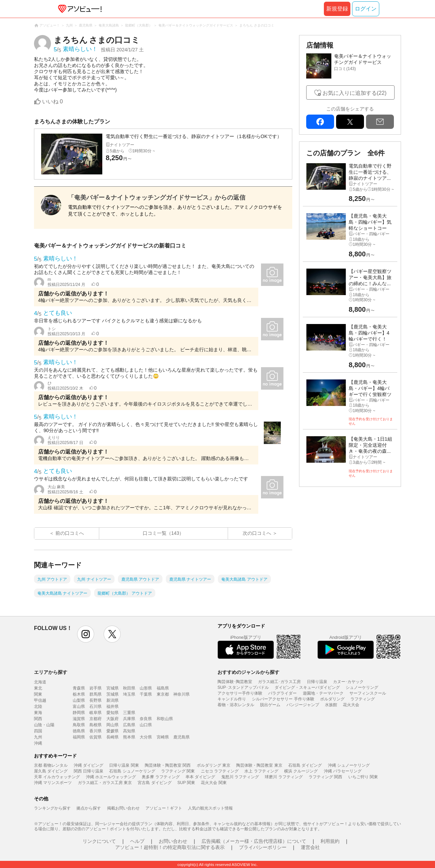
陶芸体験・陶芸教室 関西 (168, 765)
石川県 (95, 707)
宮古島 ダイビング (154, 783)
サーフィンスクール (368, 693)
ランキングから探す (52, 808)
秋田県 (129, 688)
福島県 (163, 688)
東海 (38, 713)
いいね (53, 101)
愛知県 (112, 713)
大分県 (146, 737)
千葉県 (146, 694)
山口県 (146, 725)
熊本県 (129, 737)
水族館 (331, 705)
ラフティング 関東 (178, 771)
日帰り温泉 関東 (124, 765)
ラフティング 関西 (325, 777)
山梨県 (79, 700)
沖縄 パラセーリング (343, 771)
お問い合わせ (173, 841)
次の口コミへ (257, 533)
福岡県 (79, 737)
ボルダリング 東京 (214, 765)
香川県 (95, 731)
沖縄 (38, 743)
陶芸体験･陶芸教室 (235, 682)
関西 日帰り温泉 (89, 771)
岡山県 (112, 725)
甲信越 (40, 700)
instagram (86, 634)
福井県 (112, 707)
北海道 (40, 682)
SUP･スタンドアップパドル (243, 687)
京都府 (95, 719)
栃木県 (79, 694)
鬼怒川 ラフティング (240, 777)
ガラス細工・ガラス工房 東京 (105, 783)
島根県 (95, 725)
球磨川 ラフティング (284, 777)
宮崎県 (163, 737)
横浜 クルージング (301, 771)
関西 (38, 719)
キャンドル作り (232, 699)
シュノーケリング (362, 687)
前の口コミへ (70, 533)
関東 (38, 694)
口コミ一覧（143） (163, 533)
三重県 (129, 713)
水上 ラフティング (261, 771)
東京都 (163, 694)
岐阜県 (95, 713)
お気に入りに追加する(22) (354, 93)
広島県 (129, 725)
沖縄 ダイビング (89, 765)
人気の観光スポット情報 (210, 808)
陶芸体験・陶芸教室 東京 (259, 765)
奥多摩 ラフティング (161, 777)
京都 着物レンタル (51, 765)
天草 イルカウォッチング (57, 777)
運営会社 (310, 847)
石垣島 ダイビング (305, 765)
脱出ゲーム (270, 705)
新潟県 (112, 700)
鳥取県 (79, 725)
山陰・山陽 (44, 725)
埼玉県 (129, 694)
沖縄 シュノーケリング (349, 765)
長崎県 (112, 737)
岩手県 (95, 688)
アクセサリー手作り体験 (240, 693)
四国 (38, 731)
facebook (320, 122)
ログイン (366, 9)
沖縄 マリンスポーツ (53, 783)
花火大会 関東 (214, 783)
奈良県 (146, 719)
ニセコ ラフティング (220, 771)
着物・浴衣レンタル (236, 705)
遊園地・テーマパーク (323, 693)
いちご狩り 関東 (363, 777)
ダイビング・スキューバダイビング (307, 687)
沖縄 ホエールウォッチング (111, 777)
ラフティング (363, 699)
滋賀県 (79, 719)
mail (380, 122)
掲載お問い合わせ (123, 808)
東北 (38, 688)
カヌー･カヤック (348, 682)
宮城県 (112, 688)
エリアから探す (51, 672)
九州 (38, 737)
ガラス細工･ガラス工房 (279, 682)
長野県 (95, 700)
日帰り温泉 (317, 682)
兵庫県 (129, 719)
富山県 (79, 707)
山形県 (146, 688)
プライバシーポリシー (263, 847)
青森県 (79, 688)
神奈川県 (181, 694)
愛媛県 (112, 731)
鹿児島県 (181, 737)
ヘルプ (137, 841)
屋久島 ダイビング (51, 771)
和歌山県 (165, 719)
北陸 (38, 707)
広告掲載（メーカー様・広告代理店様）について (254, 841)
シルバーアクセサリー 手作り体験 (283, 699)
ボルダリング (332, 699)
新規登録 (337, 9)
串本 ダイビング (200, 777)
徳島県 (79, 731)
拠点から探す (89, 808)
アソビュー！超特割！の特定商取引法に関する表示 (170, 847)
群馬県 (95, 694)
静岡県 (79, 713)
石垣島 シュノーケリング (132, 771)
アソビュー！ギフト (164, 808)
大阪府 (112, 719)
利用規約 (330, 841)
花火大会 (351, 705)
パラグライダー (282, 693)
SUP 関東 (186, 783)
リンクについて (99, 841)
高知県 (129, 731)
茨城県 (112, 694)
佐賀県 (95, 737)
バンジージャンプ (303, 705)
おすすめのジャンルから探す (248, 672)
